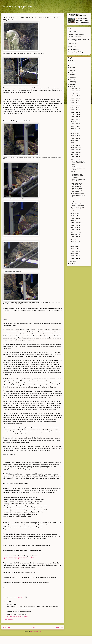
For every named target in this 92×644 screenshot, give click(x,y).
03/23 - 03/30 (75, 232)
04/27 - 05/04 (75, 220)
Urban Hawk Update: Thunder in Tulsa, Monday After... (77, 190)
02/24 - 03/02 (75, 242)
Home (33, 627)
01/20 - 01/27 (75, 253)
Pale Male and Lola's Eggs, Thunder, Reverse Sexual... (78, 168)
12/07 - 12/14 (75, 96)
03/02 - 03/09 (75, 239)
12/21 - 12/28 (75, 91)
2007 (71, 261)
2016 (71, 68)
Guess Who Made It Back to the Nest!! (78, 180)
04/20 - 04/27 (75, 223)
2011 (71, 79)
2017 (71, 65)
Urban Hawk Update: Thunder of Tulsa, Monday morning (77, 185)
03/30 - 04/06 (75, 230)
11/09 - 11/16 (75, 105)
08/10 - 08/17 (75, 136)
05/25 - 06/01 (75, 159)
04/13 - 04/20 (75, 225)
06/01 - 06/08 (75, 157)
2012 (71, 77)
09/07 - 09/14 (75, 126)
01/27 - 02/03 (75, 251)
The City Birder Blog (73, 49)
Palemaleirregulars (17, 7)
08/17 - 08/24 (75, 133)
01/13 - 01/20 (75, 256)
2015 (71, 70)
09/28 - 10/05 (75, 119)
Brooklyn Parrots (73, 31)
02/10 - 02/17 (75, 246)
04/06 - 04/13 (75, 227)
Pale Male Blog (72, 47)
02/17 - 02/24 (75, 244)
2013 (71, 75)
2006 (71, 263)
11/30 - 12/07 (75, 98)
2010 (71, 82)
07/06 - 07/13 (75, 145)
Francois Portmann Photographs (77, 34)
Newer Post (6, 627)
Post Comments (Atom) (36, 632)
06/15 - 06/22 (75, 152)
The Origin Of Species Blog (75, 52)
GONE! (73, 201)
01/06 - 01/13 (75, 258)
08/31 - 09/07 (75, 129)
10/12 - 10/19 (75, 115)
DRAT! (73, 172)
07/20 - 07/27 (75, 140)
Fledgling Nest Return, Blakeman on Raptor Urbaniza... (77, 176)
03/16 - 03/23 (75, 235)
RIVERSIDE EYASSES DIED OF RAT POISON (78, 204)
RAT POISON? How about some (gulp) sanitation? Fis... (78, 163)
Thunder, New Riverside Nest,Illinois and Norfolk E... (78, 195)
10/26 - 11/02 (75, 110)
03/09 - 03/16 (75, 237)
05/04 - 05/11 (75, 218)
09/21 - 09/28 (75, 122)
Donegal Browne (82, 18)
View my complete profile (83, 23)
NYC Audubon (72, 44)
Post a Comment (9, 620)
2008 (71, 87)
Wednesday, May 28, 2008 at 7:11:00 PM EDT (18, 616)
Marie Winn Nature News (75, 37)
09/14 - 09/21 (75, 124)
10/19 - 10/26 (75, 112)
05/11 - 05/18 (75, 216)
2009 (71, 84)
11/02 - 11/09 (75, 107)
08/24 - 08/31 (75, 131)
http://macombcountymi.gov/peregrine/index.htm (18, 558)
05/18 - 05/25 (75, 213)
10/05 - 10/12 (75, 117)
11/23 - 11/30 (75, 100)
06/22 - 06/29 (75, 150)
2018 (71, 63)
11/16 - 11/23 (75, 103)
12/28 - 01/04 (75, 89)
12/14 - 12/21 (75, 93)
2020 (71, 61)
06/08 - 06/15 (75, 155)
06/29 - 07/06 (75, 147)
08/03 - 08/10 (75, 138)
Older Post (59, 627)
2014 (71, 72)
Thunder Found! (75, 199)
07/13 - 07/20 (75, 143)
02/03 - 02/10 (75, 249)
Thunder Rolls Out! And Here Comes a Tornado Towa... (78, 209)
